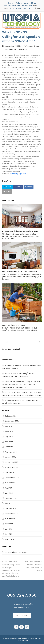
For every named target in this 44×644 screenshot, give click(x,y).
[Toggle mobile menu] (41, 21)
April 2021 (9, 534)
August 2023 (10, 483)
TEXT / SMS (35, 8)
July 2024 (9, 426)
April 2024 (9, 442)
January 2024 (10, 457)
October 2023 (11, 472)
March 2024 (10, 447)
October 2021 (10, 508)
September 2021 (12, 514)
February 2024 (11, 452)
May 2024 (9, 436)
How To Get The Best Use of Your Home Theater (20, 271)
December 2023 (11, 462)
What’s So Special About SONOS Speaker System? (20, 231)
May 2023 (9, 493)
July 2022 (9, 503)
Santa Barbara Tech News (16, 49)
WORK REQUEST (22, 616)
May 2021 (8, 529)
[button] (7, 187)
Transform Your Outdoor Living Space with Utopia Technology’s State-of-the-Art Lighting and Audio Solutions (21, 384)
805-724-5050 (23, 640)
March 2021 (9, 539)
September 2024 (12, 421)
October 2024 (11, 416)
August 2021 (10, 519)
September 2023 (12, 478)
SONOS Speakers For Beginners (14, 325)
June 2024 (9, 431)
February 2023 (11, 498)
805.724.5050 (22, 595)
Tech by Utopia (33, 46)
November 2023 (11, 467)
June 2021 (9, 524)
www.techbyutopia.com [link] (18, 174)
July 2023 (9, 488)
